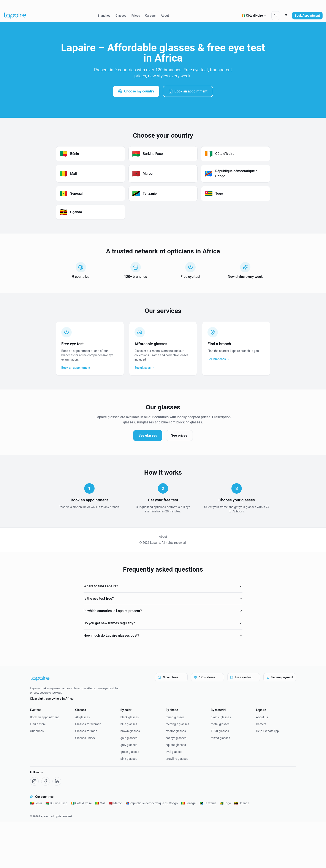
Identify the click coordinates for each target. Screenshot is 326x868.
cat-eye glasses (176, 738)
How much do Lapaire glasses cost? (163, 635)
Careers (150, 16)
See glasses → (145, 368)
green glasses (130, 752)
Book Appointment (307, 16)
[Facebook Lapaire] (46, 781)
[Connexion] (286, 16)
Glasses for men (86, 731)
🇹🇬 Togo (225, 803)
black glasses (130, 717)
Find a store (38, 724)
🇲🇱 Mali (100, 803)
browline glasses (177, 759)
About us (262, 717)
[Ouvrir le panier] (276, 16)
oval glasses (174, 752)
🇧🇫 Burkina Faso (56, 803)
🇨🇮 (254, 16)
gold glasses (129, 738)
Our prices (37, 731)
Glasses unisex (85, 738)
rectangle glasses (177, 724)
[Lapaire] (78, 678)
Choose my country (136, 91)
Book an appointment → (78, 368)
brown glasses (130, 731)
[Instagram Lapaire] (34, 781)
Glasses (121, 16)
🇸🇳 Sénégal (189, 803)
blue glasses (129, 724)
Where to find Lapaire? (163, 586)
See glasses (148, 435)
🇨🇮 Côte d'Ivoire (81, 803)
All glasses (82, 717)
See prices (179, 435)
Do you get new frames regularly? (163, 623)
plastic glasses (221, 717)
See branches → (218, 359)
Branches (104, 16)
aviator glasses (176, 731)
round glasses (175, 717)
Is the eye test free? (163, 599)
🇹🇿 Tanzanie (208, 803)
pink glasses (129, 759)
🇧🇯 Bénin (36, 803)
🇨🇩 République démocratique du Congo (152, 803)
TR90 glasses (220, 731)
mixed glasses (220, 738)
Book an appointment (188, 91)
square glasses (176, 745)
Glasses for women (88, 724)
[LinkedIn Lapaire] (57, 781)
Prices (136, 16)
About (165, 16)
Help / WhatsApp (267, 731)
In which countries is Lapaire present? (163, 611)
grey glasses (129, 745)
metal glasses (220, 724)
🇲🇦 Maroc (115, 803)
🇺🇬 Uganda (242, 803)
